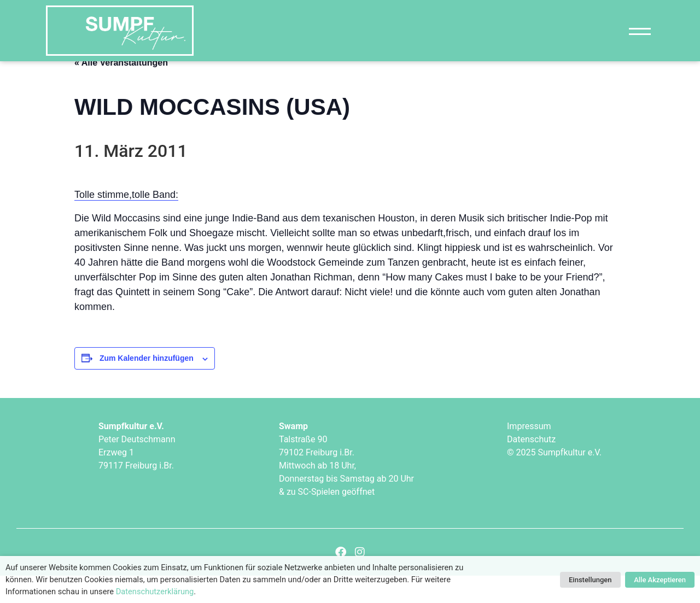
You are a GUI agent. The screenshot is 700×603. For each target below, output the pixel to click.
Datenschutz (531, 466)
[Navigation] (640, 31)
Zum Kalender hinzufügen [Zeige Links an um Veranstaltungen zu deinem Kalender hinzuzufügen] (147, 385)
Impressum (529, 453)
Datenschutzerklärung (155, 592)
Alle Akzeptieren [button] (660, 580)
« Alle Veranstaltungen (121, 89)
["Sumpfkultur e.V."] (120, 31)
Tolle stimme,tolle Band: (126, 222)
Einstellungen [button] (590, 580)
